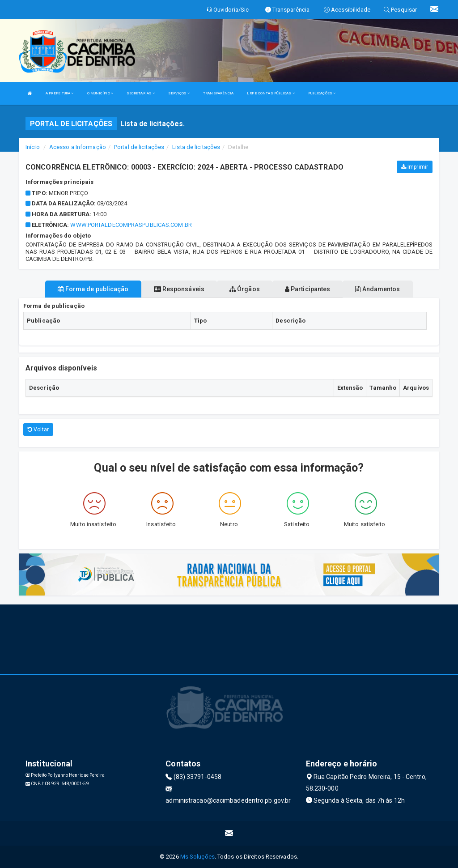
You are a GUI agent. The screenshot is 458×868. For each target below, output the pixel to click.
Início (33, 147)
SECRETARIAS (141, 93)
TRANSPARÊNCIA (218, 93)
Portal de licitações (139, 147)
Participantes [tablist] (308, 289)
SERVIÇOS (179, 93)
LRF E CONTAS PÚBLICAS (271, 93)
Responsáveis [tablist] (179, 289)
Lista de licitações (196, 147)
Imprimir (415, 167)
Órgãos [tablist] (245, 289)
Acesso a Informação (78, 147)
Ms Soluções (197, 857)
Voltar (38, 430)
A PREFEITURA (59, 93)
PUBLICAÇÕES (322, 93)
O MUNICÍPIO (100, 93)
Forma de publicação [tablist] (93, 289)
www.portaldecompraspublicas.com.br (131, 225)
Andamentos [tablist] (377, 289)
